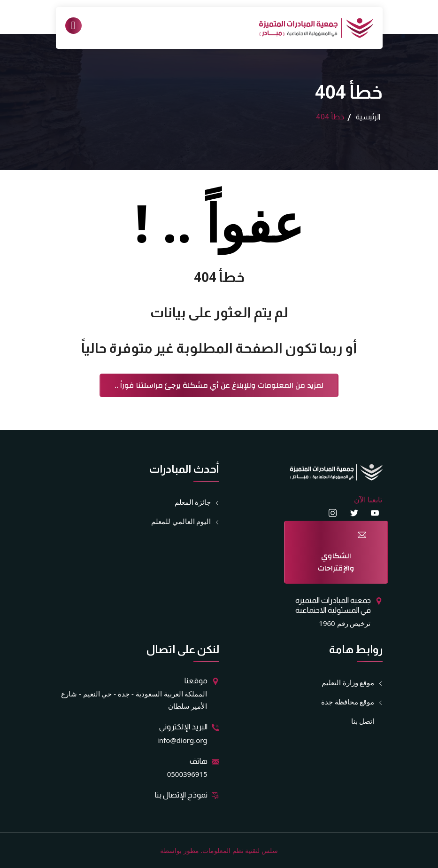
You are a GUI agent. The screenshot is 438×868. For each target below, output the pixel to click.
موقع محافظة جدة (348, 702)
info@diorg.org (182, 740)
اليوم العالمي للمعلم (181, 521)
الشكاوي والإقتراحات (336, 562)
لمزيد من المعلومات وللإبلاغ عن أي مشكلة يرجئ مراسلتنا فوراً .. (219, 385)
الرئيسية (368, 117)
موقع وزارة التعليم (348, 683)
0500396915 (187, 774)
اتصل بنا (363, 721)
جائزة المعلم (193, 502)
